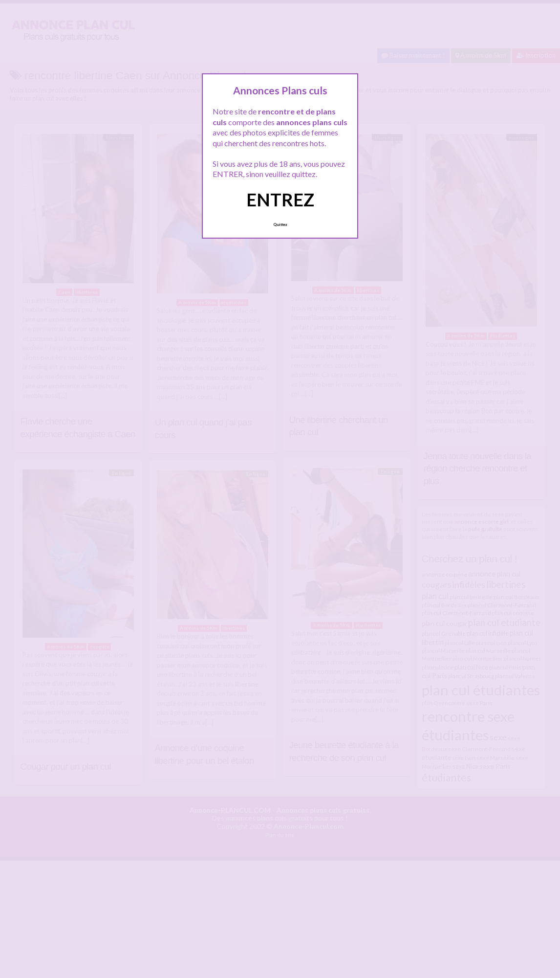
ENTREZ (280, 200)
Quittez (280, 224)
